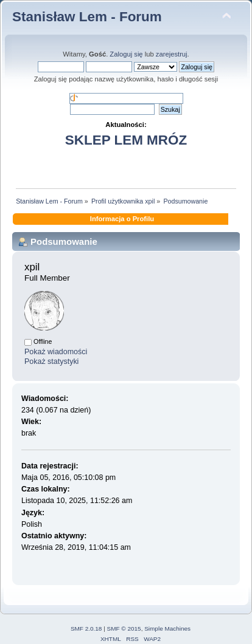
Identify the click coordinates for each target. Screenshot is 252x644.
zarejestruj (172, 54)
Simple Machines (167, 629)
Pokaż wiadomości (56, 352)
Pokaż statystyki (51, 361)
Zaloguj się (126, 54)
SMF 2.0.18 (86, 629)
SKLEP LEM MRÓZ (126, 140)
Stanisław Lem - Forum (87, 17)
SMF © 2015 (124, 629)
